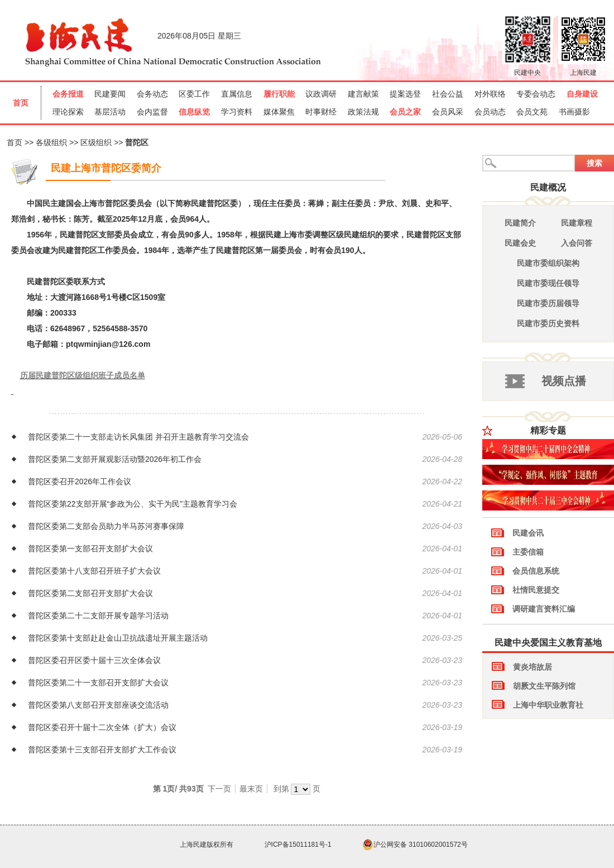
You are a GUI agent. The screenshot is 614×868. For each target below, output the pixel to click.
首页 (15, 142)
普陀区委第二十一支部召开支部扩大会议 (98, 683)
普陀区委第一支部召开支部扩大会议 (90, 549)
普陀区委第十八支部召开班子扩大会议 (94, 571)
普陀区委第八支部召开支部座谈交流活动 (98, 705)
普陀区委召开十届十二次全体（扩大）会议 (102, 727)
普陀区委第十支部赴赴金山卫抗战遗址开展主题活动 (118, 638)
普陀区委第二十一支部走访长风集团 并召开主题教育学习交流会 (138, 437)
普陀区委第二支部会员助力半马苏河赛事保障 (106, 526)
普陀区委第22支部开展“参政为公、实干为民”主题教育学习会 (133, 504)
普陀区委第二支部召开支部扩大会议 (90, 593)
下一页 (219, 789)
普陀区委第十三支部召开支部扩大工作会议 (102, 750)
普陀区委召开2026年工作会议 (80, 481)
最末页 (251, 789)
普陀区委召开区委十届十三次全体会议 (94, 660)
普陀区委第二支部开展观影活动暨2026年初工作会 (115, 459)
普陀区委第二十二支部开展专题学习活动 (98, 616)
